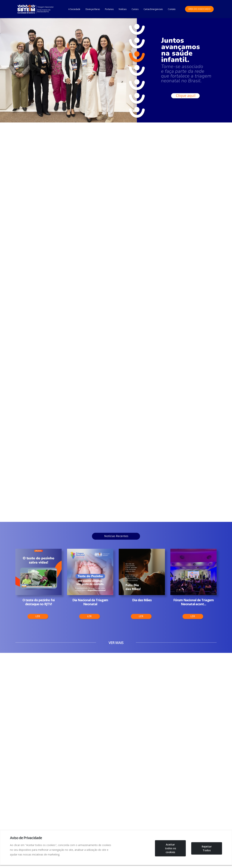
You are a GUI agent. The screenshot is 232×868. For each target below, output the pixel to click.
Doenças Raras (93, 9)
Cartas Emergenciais (153, 9)
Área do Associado (199, 9)
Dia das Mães (142, 600)
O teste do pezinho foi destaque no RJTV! (39, 602)
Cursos (135, 9)
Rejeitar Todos (207, 848)
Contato (172, 9)
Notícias (123, 9)
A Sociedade (74, 9)
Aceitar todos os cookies (170, 848)
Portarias (109, 9)
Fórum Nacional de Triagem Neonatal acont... (194, 602)
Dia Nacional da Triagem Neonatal (90, 602)
